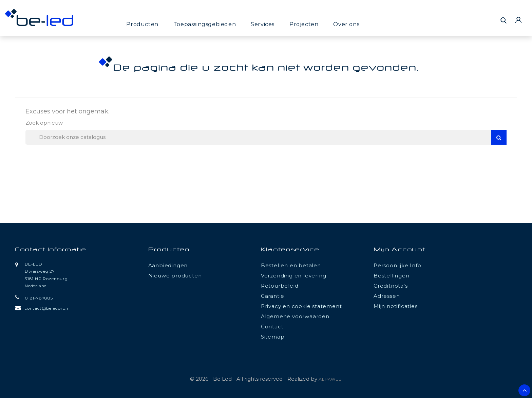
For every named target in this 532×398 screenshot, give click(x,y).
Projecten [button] (304, 24)
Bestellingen (392, 276)
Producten (142, 24)
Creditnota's (391, 286)
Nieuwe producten (175, 276)
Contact (272, 327)
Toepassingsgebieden (205, 24)
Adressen (387, 296)
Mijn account (399, 250)
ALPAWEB (330, 379)
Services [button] (263, 24)
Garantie (273, 296)
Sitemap (273, 337)
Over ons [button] (346, 24)
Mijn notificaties (396, 306)
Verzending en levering (294, 276)
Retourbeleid (280, 286)
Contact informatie (51, 250)
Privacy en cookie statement (301, 306)
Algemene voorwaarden (295, 316)
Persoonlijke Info (397, 265)
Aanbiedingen (168, 265)
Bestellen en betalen (291, 265)
